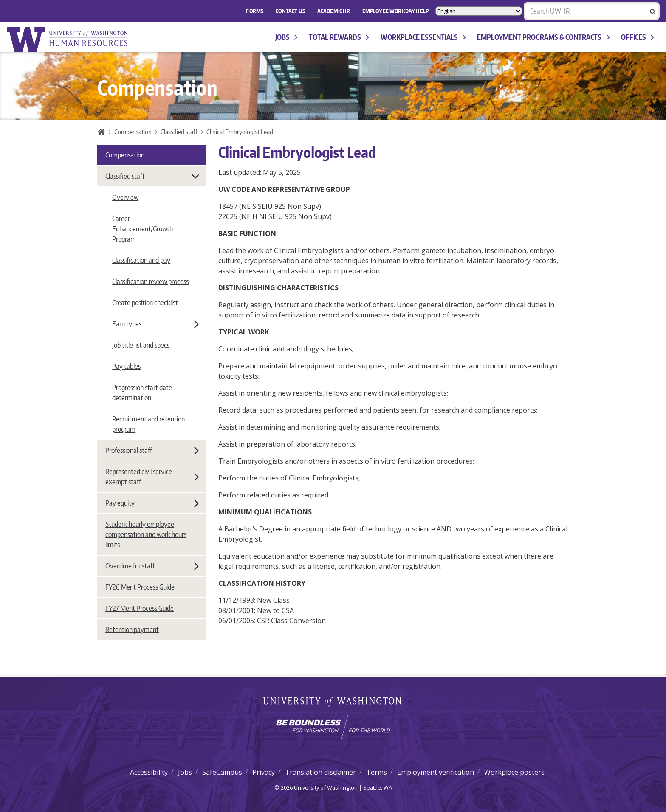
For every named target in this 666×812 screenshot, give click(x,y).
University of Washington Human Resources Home (68, 40)
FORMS (255, 11)
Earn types (155, 324)
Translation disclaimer (320, 772)
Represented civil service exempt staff (152, 477)
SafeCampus (222, 772)
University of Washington (333, 702)
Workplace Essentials (423, 37)
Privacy (264, 772)
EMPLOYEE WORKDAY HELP (395, 11)
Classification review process (150, 281)
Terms (377, 772)
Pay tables (126, 366)
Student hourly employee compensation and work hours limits (146, 534)
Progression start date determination (142, 393)
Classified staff (179, 132)
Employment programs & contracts (543, 37)
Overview (125, 197)
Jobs (286, 37)
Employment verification (436, 772)
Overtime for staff (152, 566)
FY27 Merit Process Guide (140, 608)
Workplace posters (514, 772)
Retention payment (132, 629)
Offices (638, 37)
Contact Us (291, 11)
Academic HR (334, 11)
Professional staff (152, 450)
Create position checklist (145, 303)
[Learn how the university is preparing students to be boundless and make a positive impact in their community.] (333, 728)
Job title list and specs (141, 345)
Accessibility (149, 772)
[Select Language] (479, 11)
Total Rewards (339, 37)
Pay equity (152, 503)
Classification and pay (141, 260)
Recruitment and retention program (148, 424)
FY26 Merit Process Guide (140, 587)
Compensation (133, 132)
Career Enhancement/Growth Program (143, 229)
